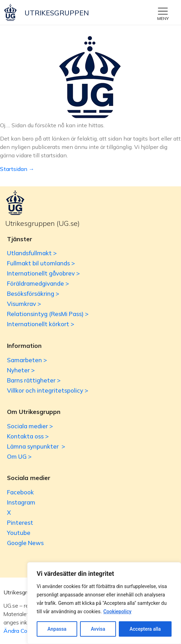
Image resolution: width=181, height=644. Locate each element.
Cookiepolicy (118, 611)
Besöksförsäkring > (33, 294)
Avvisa (98, 629)
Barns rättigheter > (34, 380)
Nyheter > (21, 370)
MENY (163, 18)
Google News (25, 543)
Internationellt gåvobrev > (43, 273)
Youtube (19, 533)
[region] (104, 603)
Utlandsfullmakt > (32, 253)
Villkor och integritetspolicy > (48, 390)
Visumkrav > (24, 304)
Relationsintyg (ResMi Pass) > (48, 314)
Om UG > (19, 456)
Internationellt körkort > (41, 324)
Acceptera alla (145, 629)
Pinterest (20, 523)
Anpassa (57, 629)
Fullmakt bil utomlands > (41, 263)
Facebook (20, 492)
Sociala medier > (30, 426)
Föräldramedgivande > (38, 283)
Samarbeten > (27, 360)
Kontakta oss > (28, 436)
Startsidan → (17, 169)
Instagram (21, 502)
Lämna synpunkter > (36, 446)
